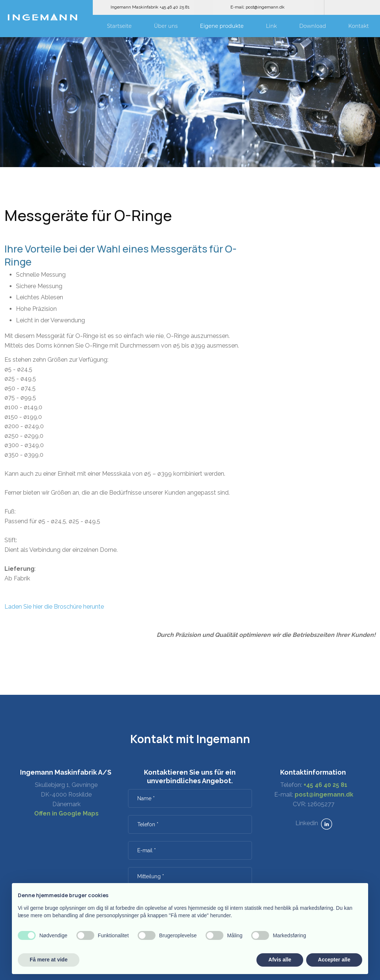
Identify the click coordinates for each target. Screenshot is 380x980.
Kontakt (358, 26)
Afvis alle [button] (280, 960)
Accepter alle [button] (334, 960)
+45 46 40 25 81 (325, 785)
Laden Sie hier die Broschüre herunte (54, 607)
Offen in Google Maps (66, 813)
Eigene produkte (222, 26)
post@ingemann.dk (324, 795)
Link (271, 26)
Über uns (166, 26)
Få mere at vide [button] (49, 960)
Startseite (119, 26)
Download (312, 26)
